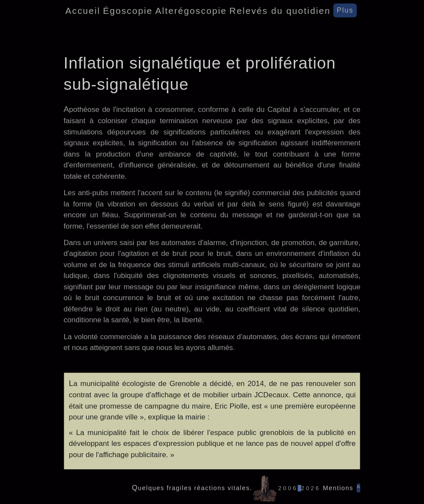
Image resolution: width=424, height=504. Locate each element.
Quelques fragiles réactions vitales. (192, 488)
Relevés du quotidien (280, 11)
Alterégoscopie (191, 11)
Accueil (83, 11)
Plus (345, 10)
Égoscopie (128, 11)
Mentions (337, 488)
